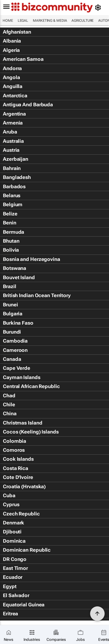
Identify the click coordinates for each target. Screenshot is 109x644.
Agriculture (83, 21)
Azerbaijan (16, 159)
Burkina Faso (18, 323)
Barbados (14, 186)
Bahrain (12, 168)
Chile (9, 405)
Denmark (14, 523)
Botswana (15, 268)
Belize (10, 214)
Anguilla (13, 86)
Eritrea (10, 614)
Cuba (9, 495)
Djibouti (12, 532)
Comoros (14, 450)
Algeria (11, 50)
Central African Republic (31, 386)
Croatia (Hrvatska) (24, 486)
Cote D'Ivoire (18, 477)
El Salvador (16, 595)
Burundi (12, 332)
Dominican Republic (27, 550)
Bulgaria (13, 314)
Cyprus (11, 504)
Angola (11, 77)
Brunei (10, 305)
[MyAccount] (99, 8)
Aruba (10, 132)
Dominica (14, 541)
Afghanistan (17, 32)
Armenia (13, 123)
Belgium (13, 204)
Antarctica (15, 96)
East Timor (15, 568)
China (10, 414)
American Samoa (23, 59)
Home (8, 21)
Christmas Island (23, 423)
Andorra (12, 68)
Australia (13, 141)
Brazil (9, 286)
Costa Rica (16, 468)
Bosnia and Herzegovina (32, 259)
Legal (23, 21)
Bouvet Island (19, 277)
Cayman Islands (22, 377)
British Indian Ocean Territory (37, 295)
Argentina (14, 114)
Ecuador (13, 577)
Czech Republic (21, 514)
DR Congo (15, 559)
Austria (11, 150)
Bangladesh (17, 177)
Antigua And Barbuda (28, 105)
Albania (12, 41)
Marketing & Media (50, 21)
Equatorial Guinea (24, 605)
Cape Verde (17, 368)
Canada (12, 359)
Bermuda (14, 232)
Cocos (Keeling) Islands (31, 432)
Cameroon (15, 350)
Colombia (15, 441)
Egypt (10, 586)
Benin (10, 223)
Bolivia (11, 250)
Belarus (12, 195)
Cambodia (15, 341)
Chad (9, 396)
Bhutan (11, 241)
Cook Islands (18, 459)
